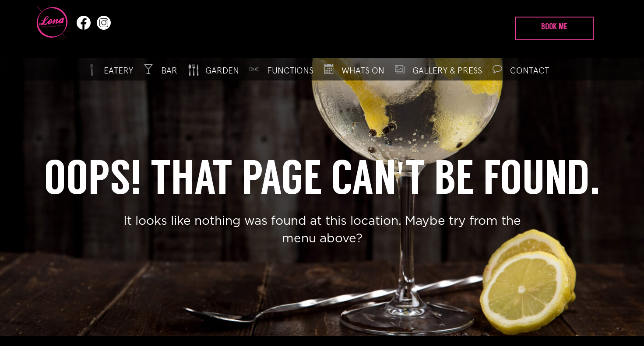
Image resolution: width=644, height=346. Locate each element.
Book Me (554, 27)
